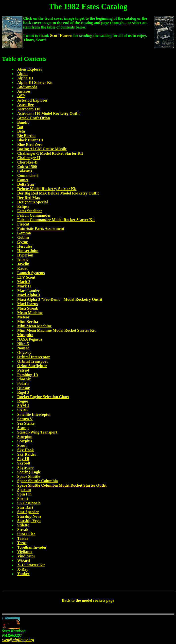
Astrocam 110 (29, 109)
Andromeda (27, 87)
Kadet (22, 268)
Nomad (23, 348)
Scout (22, 445)
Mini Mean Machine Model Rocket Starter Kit (56, 330)
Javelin (23, 264)
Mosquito (25, 335)
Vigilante (25, 552)
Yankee (23, 574)
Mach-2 (24, 282)
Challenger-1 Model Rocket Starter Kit (50, 153)
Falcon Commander (34, 215)
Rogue (23, 401)
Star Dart (25, 507)
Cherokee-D (27, 162)
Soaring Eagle (29, 472)
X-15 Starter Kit (31, 565)
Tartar (23, 538)
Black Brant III (30, 140)
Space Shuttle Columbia (37, 481)
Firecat (23, 224)
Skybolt (24, 463)
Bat (20, 127)
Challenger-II (29, 158)
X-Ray (23, 569)
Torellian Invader (32, 547)
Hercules (25, 246)
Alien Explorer (30, 69)
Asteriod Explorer (33, 100)
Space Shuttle (29, 476)
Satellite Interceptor (34, 414)
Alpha (22, 74)
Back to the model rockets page (88, 600)
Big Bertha (26, 136)
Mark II (24, 286)
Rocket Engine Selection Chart (43, 397)
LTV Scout (26, 277)
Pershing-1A (28, 375)
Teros (22, 543)
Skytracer (26, 468)
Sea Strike (26, 423)
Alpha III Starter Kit (35, 82)
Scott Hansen (61, 36)
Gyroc (22, 242)
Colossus (25, 171)
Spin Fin (24, 494)
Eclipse (23, 206)
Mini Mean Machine (35, 326)
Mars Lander (28, 291)
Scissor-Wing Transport (37, 432)
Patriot (23, 370)
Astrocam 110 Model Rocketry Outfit (49, 113)
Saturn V (25, 419)
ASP (21, 96)
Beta (21, 131)
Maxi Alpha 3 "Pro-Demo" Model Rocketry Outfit (60, 299)
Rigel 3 (23, 392)
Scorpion (25, 437)
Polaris (23, 383)
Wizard (24, 561)
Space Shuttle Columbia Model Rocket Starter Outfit (62, 485)
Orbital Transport (32, 361)
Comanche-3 (28, 175)
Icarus (23, 260)
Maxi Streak (28, 308)
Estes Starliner (30, 211)
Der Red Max (29, 198)
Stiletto (23, 525)
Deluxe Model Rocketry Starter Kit (47, 189)
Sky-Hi (23, 459)
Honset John (28, 251)
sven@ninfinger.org (18, 640)
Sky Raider (27, 454)
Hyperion (25, 255)
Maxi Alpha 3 (29, 295)
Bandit (23, 122)
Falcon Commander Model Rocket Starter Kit (56, 220)
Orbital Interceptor (34, 357)
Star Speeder (28, 512)
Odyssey (24, 352)
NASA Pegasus (30, 339)
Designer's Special (33, 202)
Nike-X (23, 344)
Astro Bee (26, 105)
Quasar (24, 388)
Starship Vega (29, 521)
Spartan (24, 490)
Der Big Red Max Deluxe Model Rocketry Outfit (58, 193)
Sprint (23, 499)
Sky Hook (26, 450)
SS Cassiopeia (29, 503)
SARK (23, 410)
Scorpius (25, 441)
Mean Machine (30, 313)
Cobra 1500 (27, 167)
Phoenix (24, 379)
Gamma (24, 233)
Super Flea (26, 534)
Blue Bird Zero (30, 144)
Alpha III (25, 78)
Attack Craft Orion (34, 118)
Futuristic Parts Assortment (41, 229)
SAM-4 (23, 406)
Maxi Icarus (27, 304)
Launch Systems (31, 273)
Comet (23, 180)
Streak (23, 530)
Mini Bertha (28, 322)
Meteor (23, 317)
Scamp (23, 428)
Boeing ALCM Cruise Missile (42, 149)
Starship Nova (29, 516)
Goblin (23, 237)
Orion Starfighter (32, 366)
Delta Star (26, 184)
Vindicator (26, 556)
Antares (24, 91)
